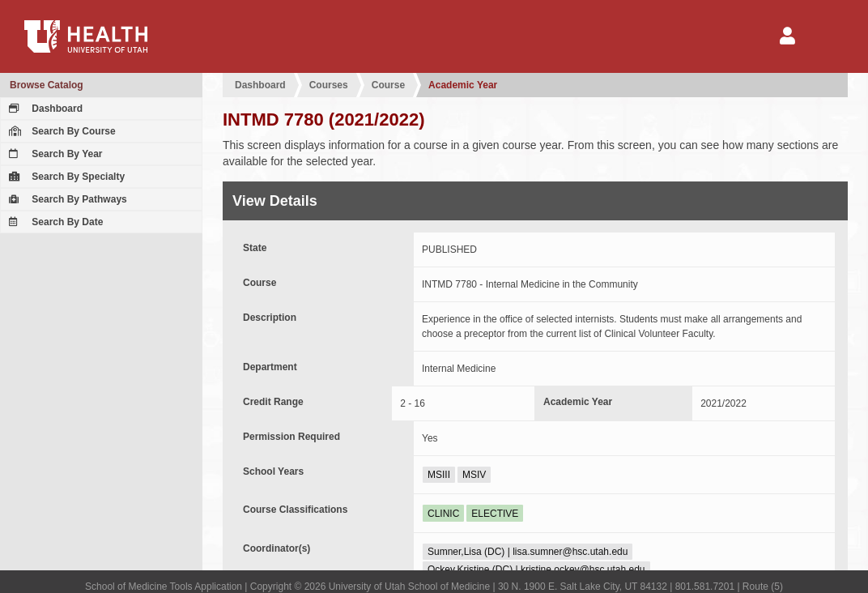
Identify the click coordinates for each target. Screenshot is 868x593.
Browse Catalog (47, 85)
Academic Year (463, 85)
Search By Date (54, 222)
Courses (329, 85)
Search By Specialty (65, 177)
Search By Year (54, 154)
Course (388, 85)
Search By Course (60, 131)
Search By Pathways (66, 199)
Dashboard (44, 109)
